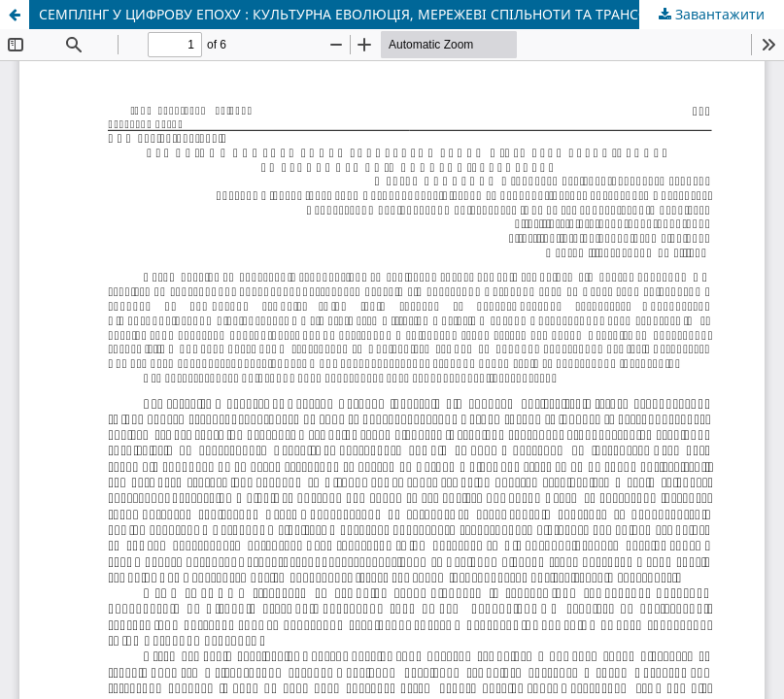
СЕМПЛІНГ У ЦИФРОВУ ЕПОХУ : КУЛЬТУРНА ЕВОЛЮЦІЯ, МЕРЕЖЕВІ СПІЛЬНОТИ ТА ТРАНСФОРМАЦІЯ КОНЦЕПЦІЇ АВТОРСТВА (411, 14)
